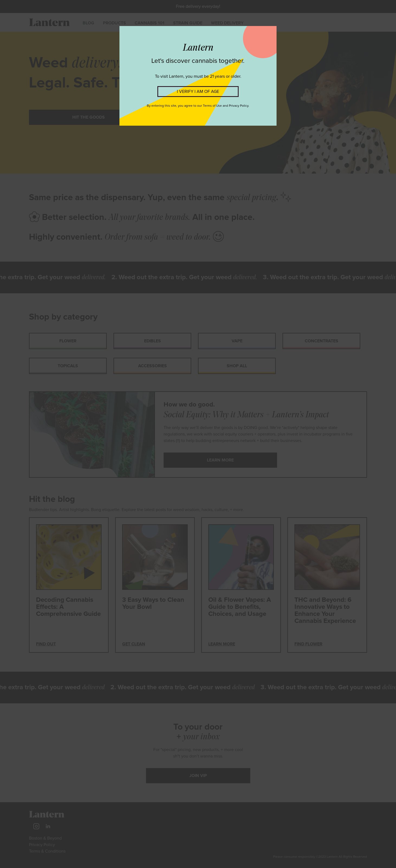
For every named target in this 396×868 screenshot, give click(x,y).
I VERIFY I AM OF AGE (198, 92)
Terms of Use (212, 106)
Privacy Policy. (239, 106)
